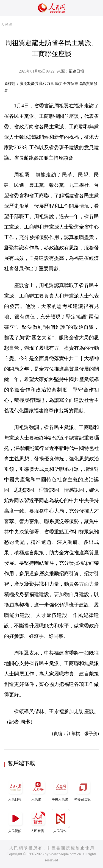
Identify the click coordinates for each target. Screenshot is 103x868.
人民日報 (15, 789)
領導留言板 (83, 789)
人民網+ (38, 789)
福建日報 (76, 71)
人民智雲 (38, 821)
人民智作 (60, 821)
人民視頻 (15, 821)
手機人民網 (60, 789)
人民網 (7, 25)
